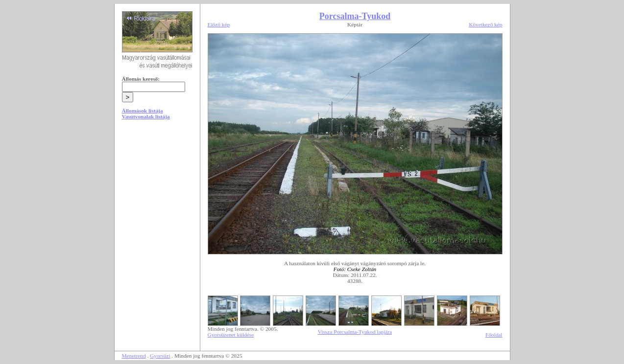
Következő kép (485, 24)
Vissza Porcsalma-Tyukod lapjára (355, 332)
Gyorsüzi (160, 356)
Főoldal (494, 335)
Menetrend (134, 356)
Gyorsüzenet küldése (231, 335)
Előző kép (219, 24)
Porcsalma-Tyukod (355, 16)
